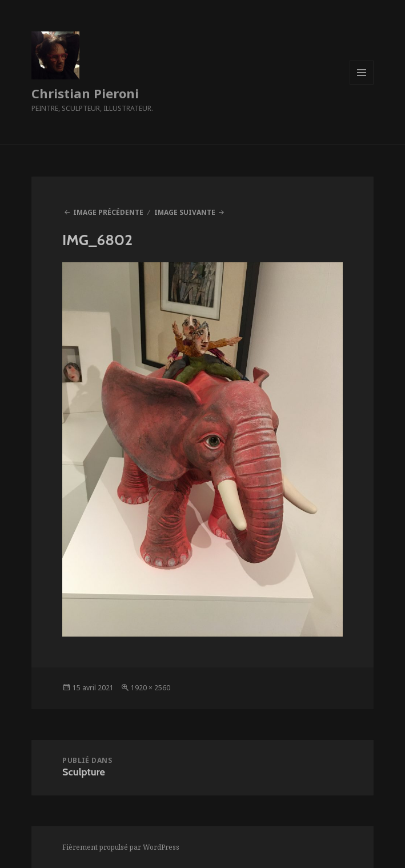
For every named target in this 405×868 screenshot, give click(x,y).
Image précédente (108, 212)
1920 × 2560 (151, 688)
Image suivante (185, 212)
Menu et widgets (362, 84)
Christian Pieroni (85, 93)
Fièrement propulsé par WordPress (121, 847)
